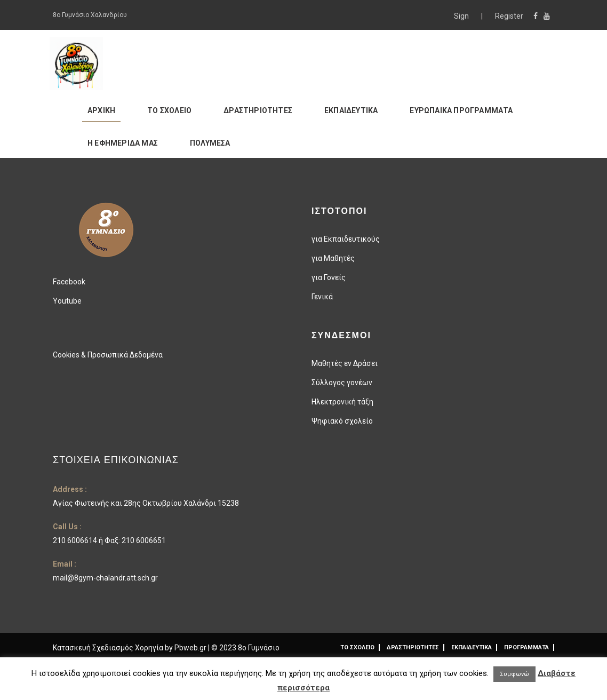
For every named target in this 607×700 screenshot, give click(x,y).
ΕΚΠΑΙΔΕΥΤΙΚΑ (351, 110)
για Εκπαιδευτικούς (346, 239)
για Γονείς (329, 277)
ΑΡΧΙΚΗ (101, 110)
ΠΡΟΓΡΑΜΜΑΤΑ (526, 647)
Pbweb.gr (191, 648)
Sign (462, 16)
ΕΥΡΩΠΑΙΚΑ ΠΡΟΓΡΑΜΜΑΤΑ (461, 110)
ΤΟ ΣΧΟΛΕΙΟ (169, 110)
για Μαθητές (333, 258)
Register (509, 16)
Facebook (69, 282)
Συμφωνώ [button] (514, 674)
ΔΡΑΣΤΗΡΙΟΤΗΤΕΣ (258, 110)
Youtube (67, 301)
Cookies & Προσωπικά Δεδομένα (108, 355)
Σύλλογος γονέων (342, 383)
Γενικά (322, 297)
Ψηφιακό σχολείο (342, 421)
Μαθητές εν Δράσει (345, 363)
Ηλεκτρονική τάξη (342, 402)
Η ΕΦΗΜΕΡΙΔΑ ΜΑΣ (123, 143)
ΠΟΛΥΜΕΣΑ (210, 143)
